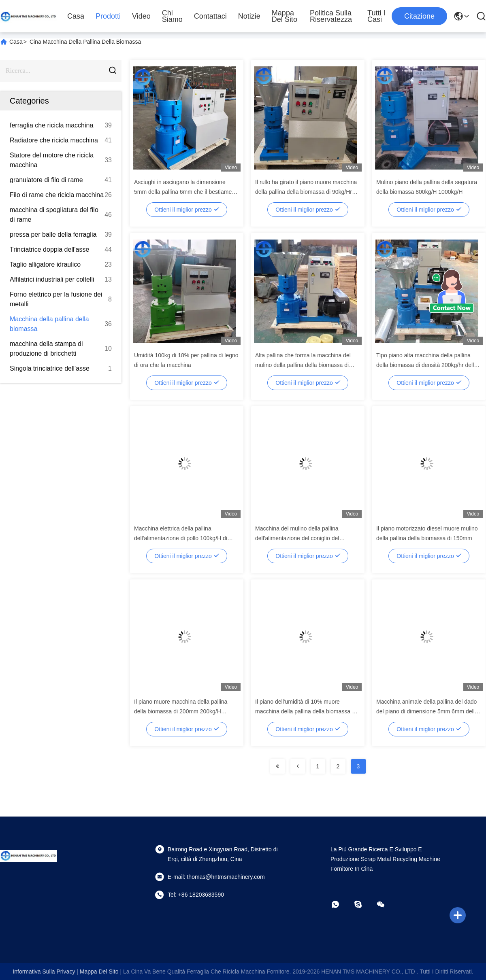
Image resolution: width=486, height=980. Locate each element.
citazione (419, 16)
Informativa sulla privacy (44, 972)
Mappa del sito (285, 16)
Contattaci (210, 16)
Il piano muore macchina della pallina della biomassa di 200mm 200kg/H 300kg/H (181, 711)
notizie (249, 16)
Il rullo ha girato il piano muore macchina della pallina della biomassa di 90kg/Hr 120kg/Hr (306, 192)
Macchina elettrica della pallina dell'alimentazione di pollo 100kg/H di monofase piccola (181, 538)
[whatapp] (341, 904)
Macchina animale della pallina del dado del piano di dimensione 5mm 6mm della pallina (427, 711)
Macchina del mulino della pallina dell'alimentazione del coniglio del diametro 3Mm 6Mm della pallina (297, 538)
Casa (76, 16)
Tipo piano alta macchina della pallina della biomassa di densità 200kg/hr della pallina (427, 365)
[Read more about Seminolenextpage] (277, 766)
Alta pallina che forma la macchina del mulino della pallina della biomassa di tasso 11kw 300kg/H (303, 365)
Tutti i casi (376, 16)
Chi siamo (172, 16)
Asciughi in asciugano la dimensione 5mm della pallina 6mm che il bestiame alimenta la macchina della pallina (183, 192)
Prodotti (108, 16)
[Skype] (364, 904)
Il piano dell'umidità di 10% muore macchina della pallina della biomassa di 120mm (306, 711)
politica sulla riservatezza (331, 16)
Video (141, 16)
